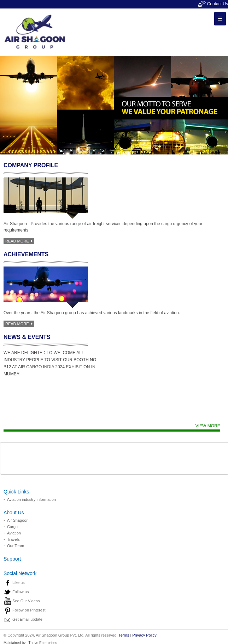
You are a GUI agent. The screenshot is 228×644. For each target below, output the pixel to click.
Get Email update (27, 619)
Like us (19, 582)
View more (208, 426)
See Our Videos (26, 601)
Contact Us (213, 4)
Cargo (12, 527)
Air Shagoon (18, 520)
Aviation (14, 533)
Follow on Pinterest (29, 610)
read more (19, 241)
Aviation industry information (31, 499)
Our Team (16, 546)
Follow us (21, 592)
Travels (13, 539)
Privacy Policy (144, 635)
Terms (124, 635)
